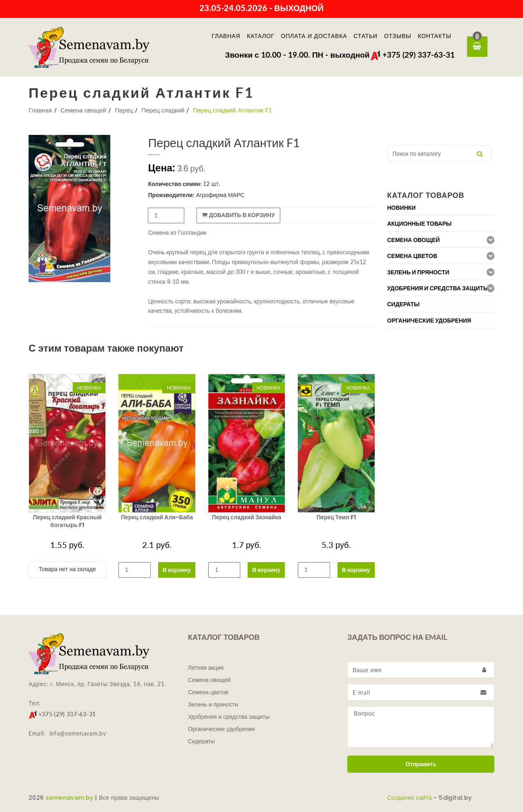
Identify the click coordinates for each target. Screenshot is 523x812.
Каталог (260, 36)
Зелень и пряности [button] (418, 272)
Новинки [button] (402, 208)
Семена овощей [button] (414, 240)
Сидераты (201, 741)
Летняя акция (206, 668)
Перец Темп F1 (336, 517)
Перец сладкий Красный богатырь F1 (67, 521)
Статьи (365, 36)
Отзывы (398, 36)
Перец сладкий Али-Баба (157, 517)
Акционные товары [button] (420, 224)
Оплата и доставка (314, 36)
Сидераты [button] (403, 304)
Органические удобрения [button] (429, 321)
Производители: (171, 195)
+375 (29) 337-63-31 (412, 55)
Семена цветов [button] (412, 256)
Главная (226, 36)
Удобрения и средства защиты (229, 717)
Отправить (421, 764)
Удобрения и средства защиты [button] (438, 288)
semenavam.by (70, 798)
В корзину (177, 570)
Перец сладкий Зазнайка (247, 517)
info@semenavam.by (78, 733)
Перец (124, 110)
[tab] (441, 207)
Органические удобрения (221, 729)
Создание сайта (410, 798)
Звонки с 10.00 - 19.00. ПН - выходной (297, 55)
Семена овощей (83, 110)
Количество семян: (175, 184)
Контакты (435, 36)
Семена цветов (208, 692)
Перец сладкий (163, 110)
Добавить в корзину (238, 215)
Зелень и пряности (213, 704)
